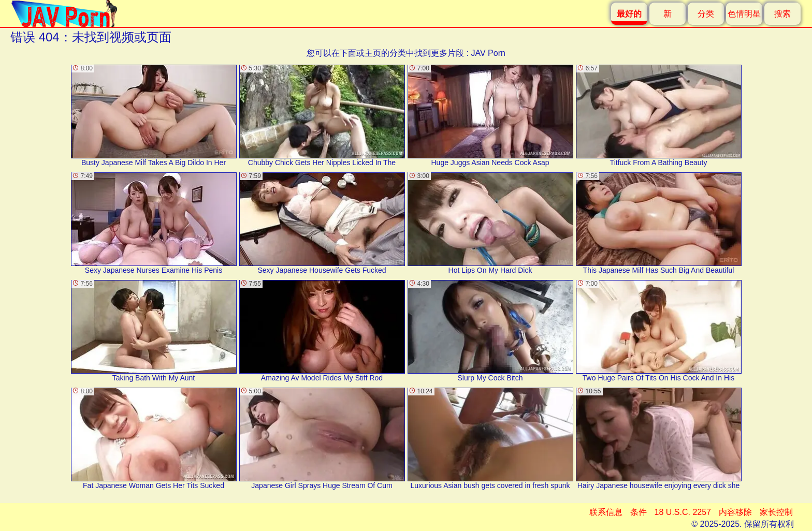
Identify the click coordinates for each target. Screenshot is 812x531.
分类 (706, 14)
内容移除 (735, 512)
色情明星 (744, 14)
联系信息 (606, 512)
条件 (639, 512)
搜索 (782, 14)
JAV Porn (488, 53)
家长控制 (776, 512)
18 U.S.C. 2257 (683, 512)
